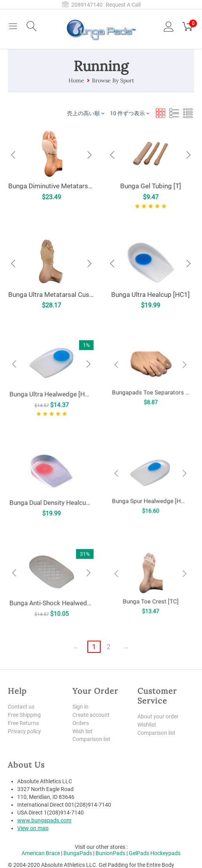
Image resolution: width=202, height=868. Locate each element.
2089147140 (82, 5)
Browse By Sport (113, 80)
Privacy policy (24, 731)
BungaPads (78, 853)
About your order (158, 716)
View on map (33, 828)
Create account (91, 715)
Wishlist (147, 725)
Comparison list (91, 739)
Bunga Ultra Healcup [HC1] (151, 295)
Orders (81, 723)
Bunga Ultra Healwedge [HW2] (51, 384)
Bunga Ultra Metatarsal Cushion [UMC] (51, 295)
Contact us (21, 707)
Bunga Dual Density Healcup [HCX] (51, 489)
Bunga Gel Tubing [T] (151, 186)
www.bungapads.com (44, 820)
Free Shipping (24, 715)
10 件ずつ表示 (130, 113)
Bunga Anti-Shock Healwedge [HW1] (51, 589)
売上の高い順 (86, 113)
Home (76, 80)
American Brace (41, 853)
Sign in (80, 707)
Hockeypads (165, 853)
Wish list (82, 731)
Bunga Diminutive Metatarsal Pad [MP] (51, 186)
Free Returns (23, 723)
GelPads (139, 853)
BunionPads (110, 853)
